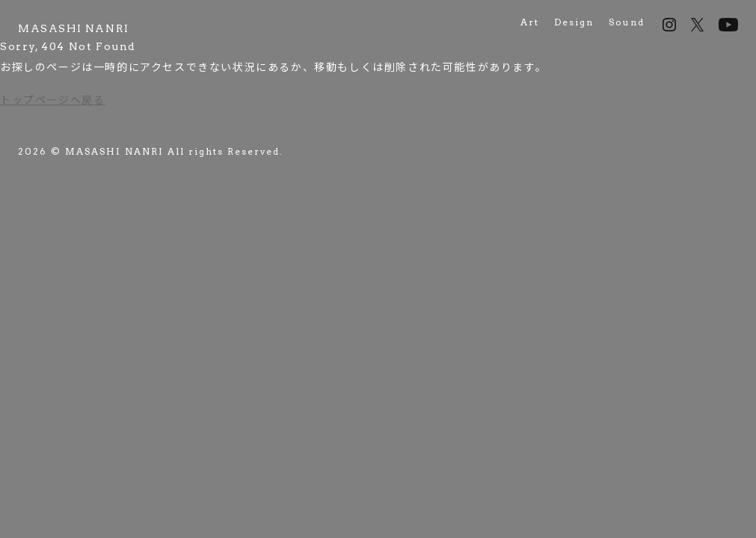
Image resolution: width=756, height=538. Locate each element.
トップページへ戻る (52, 100)
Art (530, 22)
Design (574, 22)
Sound (627, 22)
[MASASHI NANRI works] (74, 28)
